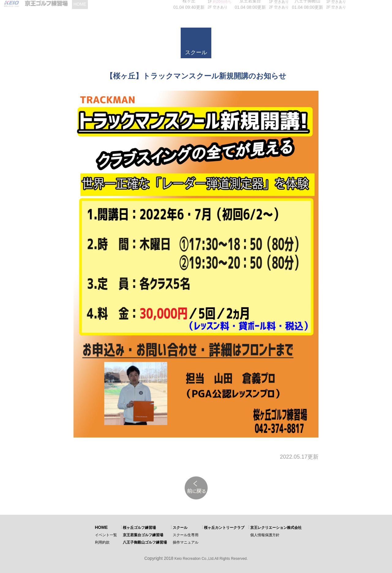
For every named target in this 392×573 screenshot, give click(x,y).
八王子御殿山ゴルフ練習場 (145, 542)
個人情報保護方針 (265, 535)
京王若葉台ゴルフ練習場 (143, 535)
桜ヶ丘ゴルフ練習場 (139, 528)
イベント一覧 (106, 535)
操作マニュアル (186, 542)
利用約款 (102, 542)
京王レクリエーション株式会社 (276, 528)
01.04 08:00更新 (250, 6)
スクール (180, 528)
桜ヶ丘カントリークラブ (224, 528)
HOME (101, 527)
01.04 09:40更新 (189, 6)
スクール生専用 (186, 535)
